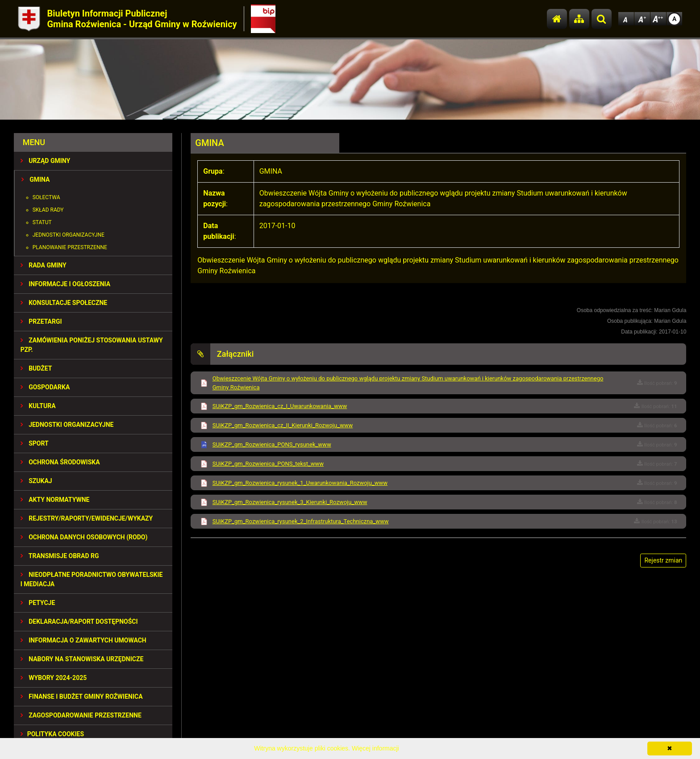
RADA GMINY (44, 265)
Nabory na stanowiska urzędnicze (82, 659)
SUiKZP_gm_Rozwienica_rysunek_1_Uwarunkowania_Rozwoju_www (300, 483)
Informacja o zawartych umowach (83, 640)
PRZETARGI (41, 321)
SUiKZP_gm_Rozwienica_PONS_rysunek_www (272, 444)
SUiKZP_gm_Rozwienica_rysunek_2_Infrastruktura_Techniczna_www (301, 521)
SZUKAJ (36, 481)
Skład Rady (48, 210)
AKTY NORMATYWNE (55, 500)
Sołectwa (46, 197)
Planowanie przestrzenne (70, 247)
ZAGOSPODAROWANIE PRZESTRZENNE (81, 715)
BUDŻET (36, 368)
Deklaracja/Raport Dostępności (79, 621)
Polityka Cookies (52, 734)
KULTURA (38, 406)
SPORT (35, 443)
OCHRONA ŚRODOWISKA (60, 462)
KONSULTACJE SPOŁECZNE (64, 303)
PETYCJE (38, 603)
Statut (42, 222)
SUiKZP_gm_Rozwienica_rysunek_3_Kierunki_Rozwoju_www (290, 502)
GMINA (36, 179)
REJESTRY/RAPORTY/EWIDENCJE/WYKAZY (87, 518)
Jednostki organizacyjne (69, 235)
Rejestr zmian (663, 560)
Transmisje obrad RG (60, 556)
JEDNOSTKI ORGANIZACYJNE (67, 425)
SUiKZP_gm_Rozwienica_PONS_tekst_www (268, 464)
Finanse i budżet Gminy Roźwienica (82, 696)
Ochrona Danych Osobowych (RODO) (84, 537)
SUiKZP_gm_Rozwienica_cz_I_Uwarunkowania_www (280, 406)
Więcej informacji (375, 748)
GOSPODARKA (45, 387)
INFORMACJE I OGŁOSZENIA (65, 284)
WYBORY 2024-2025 (54, 678)
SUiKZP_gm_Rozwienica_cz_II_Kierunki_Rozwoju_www (283, 425)
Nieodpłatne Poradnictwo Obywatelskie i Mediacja (92, 579)
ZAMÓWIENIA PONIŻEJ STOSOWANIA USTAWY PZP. (92, 345)
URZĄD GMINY (46, 161)
